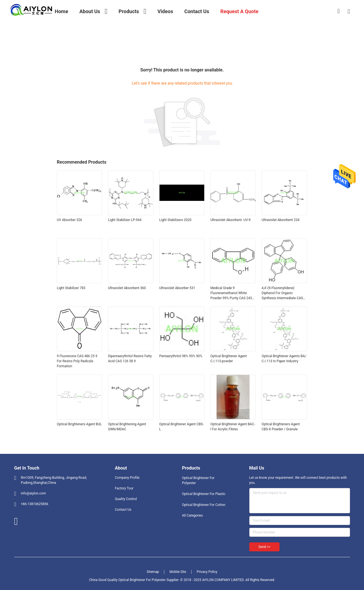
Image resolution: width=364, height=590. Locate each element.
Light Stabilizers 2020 (175, 220)
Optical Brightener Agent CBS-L (181, 427)
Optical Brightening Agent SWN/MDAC (127, 427)
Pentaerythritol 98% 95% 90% (181, 356)
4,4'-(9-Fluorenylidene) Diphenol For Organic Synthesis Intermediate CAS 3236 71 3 (282, 293)
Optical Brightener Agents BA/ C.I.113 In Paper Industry (284, 359)
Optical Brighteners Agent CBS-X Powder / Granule (281, 427)
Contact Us (123, 510)
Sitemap (153, 572)
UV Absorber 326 (69, 220)
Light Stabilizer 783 (71, 288)
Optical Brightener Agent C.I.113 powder (229, 359)
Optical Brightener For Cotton (204, 505)
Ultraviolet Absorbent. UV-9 (230, 220)
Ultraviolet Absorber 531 (177, 288)
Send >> (264, 547)
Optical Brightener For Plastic (204, 494)
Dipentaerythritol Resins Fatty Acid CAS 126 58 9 (130, 359)
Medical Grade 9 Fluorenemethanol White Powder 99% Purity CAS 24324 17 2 (233, 293)
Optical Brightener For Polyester (198, 480)
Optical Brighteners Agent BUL (79, 424)
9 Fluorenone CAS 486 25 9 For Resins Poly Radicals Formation (77, 361)
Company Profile (127, 478)
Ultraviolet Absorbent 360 (127, 288)
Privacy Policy (207, 572)
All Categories (192, 515)
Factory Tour (124, 488)
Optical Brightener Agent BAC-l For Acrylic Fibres (233, 427)
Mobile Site (178, 572)
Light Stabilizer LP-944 (125, 220)
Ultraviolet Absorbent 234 (280, 220)
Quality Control (126, 499)
